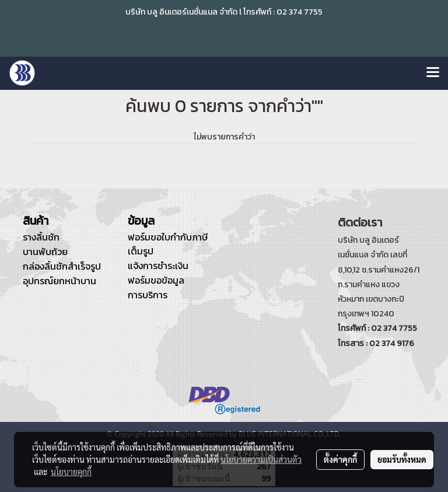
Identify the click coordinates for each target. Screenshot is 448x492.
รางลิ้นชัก (41, 237)
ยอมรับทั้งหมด (402, 459)
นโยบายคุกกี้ (71, 472)
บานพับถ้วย (45, 252)
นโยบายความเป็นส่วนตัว (261, 459)
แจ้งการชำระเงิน (158, 266)
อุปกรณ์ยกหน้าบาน (60, 281)
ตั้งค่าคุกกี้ (340, 459)
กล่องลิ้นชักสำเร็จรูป (62, 266)
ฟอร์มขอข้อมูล (156, 280)
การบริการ (148, 295)
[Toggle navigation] (433, 73)
